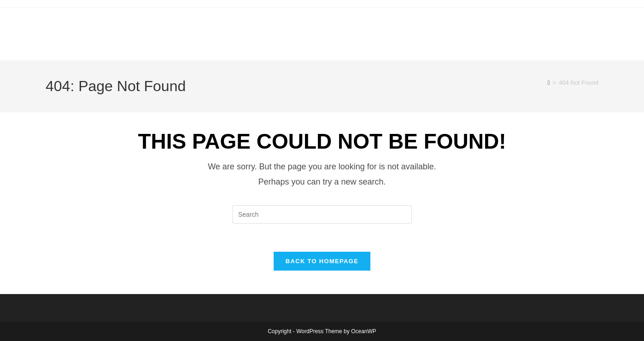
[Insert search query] (322, 214)
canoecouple (129, 29)
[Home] (549, 83)
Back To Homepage (322, 261)
